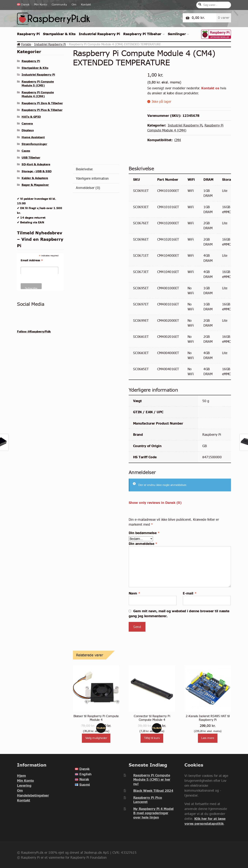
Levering (24, 786)
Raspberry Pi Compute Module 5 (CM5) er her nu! (152, 780)
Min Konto (41, 4)
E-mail (190, 593)
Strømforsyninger (34, 144)
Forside (26, 44)
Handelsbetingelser (33, 795)
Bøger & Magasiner (35, 185)
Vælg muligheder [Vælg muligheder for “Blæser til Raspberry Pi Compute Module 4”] (96, 738)
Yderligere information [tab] (92, 178)
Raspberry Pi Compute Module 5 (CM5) (38, 83)
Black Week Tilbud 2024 (153, 791)
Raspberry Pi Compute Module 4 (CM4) (38, 94)
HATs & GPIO (31, 117)
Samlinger (177, 34)
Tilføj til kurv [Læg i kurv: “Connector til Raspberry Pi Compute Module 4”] (152, 738)
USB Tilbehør (31, 157)
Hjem (21, 776)
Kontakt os (210, 88)
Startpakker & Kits (59, 34)
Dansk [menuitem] (84, 769)
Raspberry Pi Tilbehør (142, 34)
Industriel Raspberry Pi (99, 34)
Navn (134, 593)
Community (59, 4)
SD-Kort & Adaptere (36, 164)
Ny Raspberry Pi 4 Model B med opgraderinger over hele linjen (153, 813)
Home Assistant (33, 137)
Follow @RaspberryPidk (34, 331)
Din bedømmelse (144, 533)
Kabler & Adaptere (35, 178)
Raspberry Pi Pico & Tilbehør (42, 110)
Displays (28, 130)
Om (74, 4)
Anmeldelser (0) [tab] (88, 188)
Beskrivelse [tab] (84, 169)
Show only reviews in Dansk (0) (155, 503)
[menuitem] (24, 5)
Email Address (32, 260)
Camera (27, 123)
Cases (26, 151)
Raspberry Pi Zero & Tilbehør (42, 103)
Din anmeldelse (143, 544)
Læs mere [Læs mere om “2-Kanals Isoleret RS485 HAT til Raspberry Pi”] (208, 738)
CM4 (178, 140)
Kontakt (86, 4)
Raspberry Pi (28, 34)
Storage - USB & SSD (37, 171)
